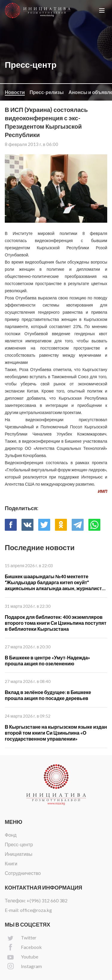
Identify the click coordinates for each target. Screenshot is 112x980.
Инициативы (19, 854)
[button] (102, 10)
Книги (11, 863)
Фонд (11, 835)
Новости (15, 92)
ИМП (102, 491)
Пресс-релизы (47, 92)
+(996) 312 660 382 (47, 900)
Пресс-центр (19, 844)
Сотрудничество (23, 873)
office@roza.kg (36, 910)
